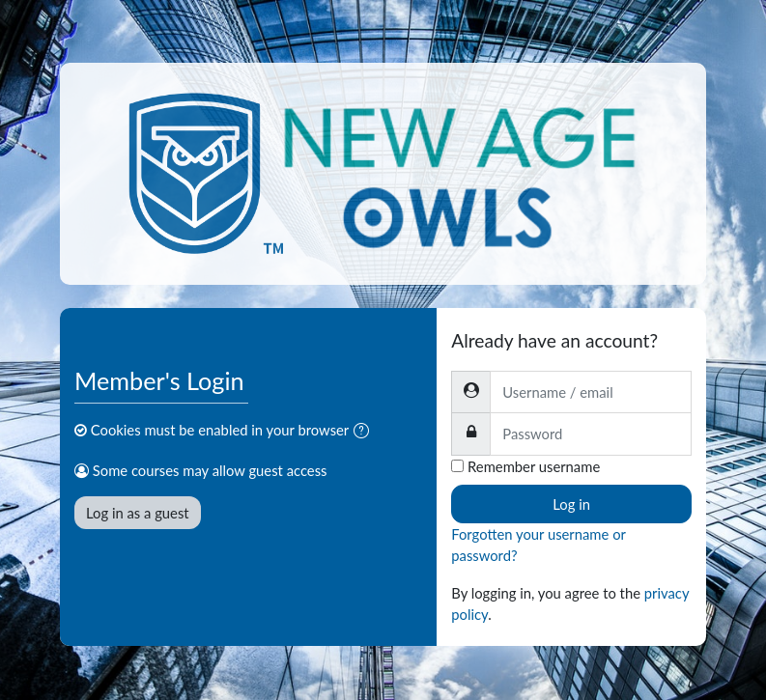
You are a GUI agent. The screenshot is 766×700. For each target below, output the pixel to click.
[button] (365, 432)
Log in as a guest (138, 513)
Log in (571, 504)
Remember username (534, 466)
